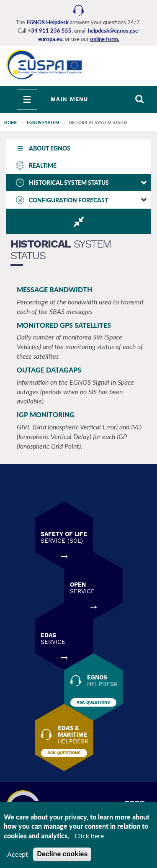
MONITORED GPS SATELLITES (64, 325)
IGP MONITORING (46, 415)
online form (104, 39)
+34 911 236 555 (50, 31)
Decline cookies (62, 854)
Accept (18, 854)
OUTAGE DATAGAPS (49, 370)
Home (11, 123)
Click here (89, 836)
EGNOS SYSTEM (43, 123)
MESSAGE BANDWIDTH (54, 290)
